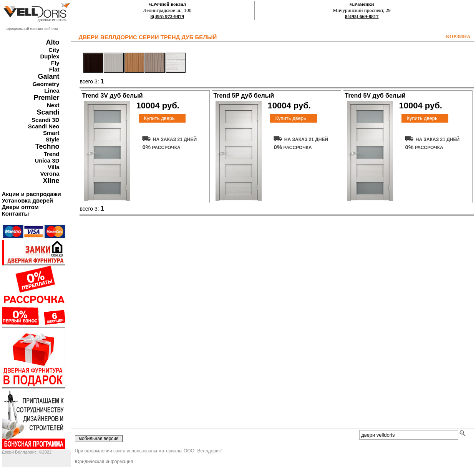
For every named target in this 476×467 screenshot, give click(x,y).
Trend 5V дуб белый (375, 96)
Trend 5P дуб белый (244, 96)
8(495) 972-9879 (168, 16)
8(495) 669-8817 (362, 16)
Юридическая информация (104, 462)
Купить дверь (159, 118)
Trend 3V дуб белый (113, 96)
